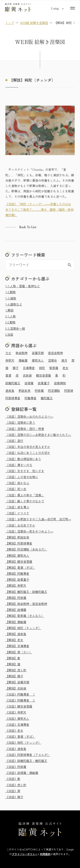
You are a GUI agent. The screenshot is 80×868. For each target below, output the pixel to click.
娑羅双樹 (38, 353)
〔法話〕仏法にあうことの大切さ (28, 453)
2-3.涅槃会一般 (15, 328)
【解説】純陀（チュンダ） (23, 628)
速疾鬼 (10, 391)
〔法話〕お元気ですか (20, 525)
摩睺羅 (23, 360)
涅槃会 (52, 360)
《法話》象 (13, 779)
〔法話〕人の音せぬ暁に (22, 477)
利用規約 (45, 854)
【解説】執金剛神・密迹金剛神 (26, 604)
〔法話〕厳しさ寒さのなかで (25, 501)
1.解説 (9, 310)
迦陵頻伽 (60, 383)
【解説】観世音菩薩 (19, 561)
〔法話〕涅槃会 (29, 416)
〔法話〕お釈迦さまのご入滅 (38, 519)
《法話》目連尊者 (17, 724)
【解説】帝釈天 (16, 585)
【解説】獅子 (14, 676)
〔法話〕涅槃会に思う (20, 422)
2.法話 (9, 334)
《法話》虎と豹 (16, 785)
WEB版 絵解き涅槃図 (34, 23)
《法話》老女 (14, 730)
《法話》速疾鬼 (16, 749)
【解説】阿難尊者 (17, 573)
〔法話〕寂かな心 (17, 483)
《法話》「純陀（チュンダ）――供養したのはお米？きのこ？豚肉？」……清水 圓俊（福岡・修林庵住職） (39, 210)
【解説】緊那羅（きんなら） (25, 616)
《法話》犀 (13, 791)
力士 (8, 353)
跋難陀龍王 (13, 383)
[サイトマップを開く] (73, 8)
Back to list (28, 227)
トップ (10, 23)
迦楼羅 (29, 383)
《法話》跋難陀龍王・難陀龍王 (26, 761)
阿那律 (69, 391)
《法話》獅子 (14, 797)
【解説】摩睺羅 (16, 622)
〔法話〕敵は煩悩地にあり (23, 459)
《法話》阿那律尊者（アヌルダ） (28, 755)
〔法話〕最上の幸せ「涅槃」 (25, 495)
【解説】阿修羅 (16, 598)
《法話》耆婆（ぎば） (20, 736)
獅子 (16, 368)
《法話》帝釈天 (16, 712)
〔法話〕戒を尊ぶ (17, 507)
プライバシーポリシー (25, 854)
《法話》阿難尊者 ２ (20, 700)
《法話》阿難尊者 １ (20, 694)
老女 (65, 368)
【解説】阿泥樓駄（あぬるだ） (26, 549)
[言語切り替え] (55, 8)
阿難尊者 (31, 398)
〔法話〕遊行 (14, 441)
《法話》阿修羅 (16, 767)
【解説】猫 (13, 664)
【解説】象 (13, 658)
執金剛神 (22, 353)
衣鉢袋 (27, 375)
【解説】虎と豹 (16, 670)
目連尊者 (29, 368)
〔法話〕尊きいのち (19, 465)
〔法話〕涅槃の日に (38, 435)
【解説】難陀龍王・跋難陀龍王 (26, 592)
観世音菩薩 (44, 375)
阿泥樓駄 (54, 391)
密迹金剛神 (55, 353)
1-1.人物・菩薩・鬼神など (23, 286)
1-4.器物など (14, 304)
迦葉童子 (44, 383)
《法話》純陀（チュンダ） (23, 742)
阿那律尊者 (13, 398)
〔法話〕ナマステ (17, 513)
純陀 (42, 368)
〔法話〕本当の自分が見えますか (28, 447)
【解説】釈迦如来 (17, 537)
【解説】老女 (14, 640)
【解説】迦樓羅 (16, 610)
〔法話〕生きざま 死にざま (25, 471)
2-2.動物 (10, 322)
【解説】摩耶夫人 (17, 555)
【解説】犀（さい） (19, 652)
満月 (64, 360)
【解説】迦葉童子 (17, 579)
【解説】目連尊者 (17, 646)
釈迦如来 (25, 391)
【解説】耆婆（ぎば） (20, 567)
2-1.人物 (11, 316)
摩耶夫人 (38, 360)
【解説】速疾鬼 (16, 634)
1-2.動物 (11, 292)
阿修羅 (39, 391)
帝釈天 (10, 360)
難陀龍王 (47, 398)
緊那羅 (54, 368)
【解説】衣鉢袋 (16, 688)
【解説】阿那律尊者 (19, 543)
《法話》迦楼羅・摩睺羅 (22, 773)
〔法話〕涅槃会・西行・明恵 (25, 429)
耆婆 (8, 375)
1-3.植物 (11, 298)
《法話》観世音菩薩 (19, 706)
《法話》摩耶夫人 (17, 718)
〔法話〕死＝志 (16, 489)
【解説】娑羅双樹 (17, 682)
